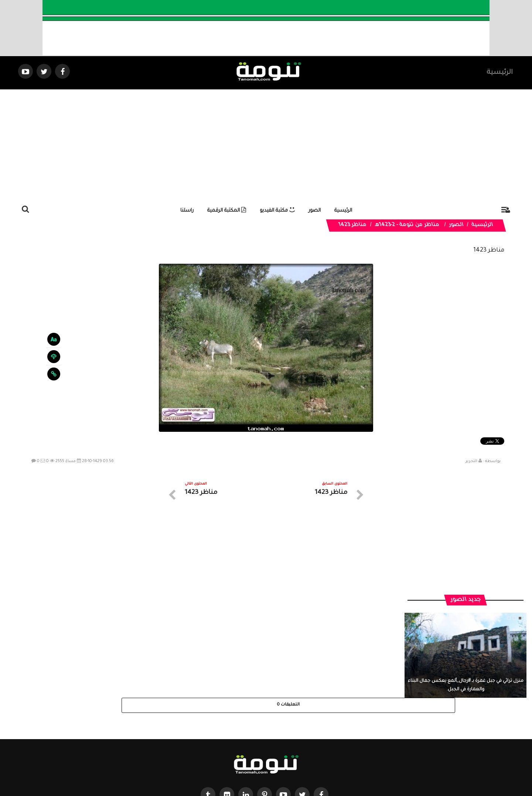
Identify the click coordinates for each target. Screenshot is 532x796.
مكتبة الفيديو (277, 211)
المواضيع (313, 730)
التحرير (471, 461)
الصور (315, 211)
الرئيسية (500, 73)
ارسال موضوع (198, 730)
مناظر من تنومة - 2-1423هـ (407, 225)
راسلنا (187, 211)
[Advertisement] (266, 145)
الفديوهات (284, 730)
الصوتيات (255, 730)
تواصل (229, 730)
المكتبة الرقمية (227, 211)
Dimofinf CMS (272, 766)
